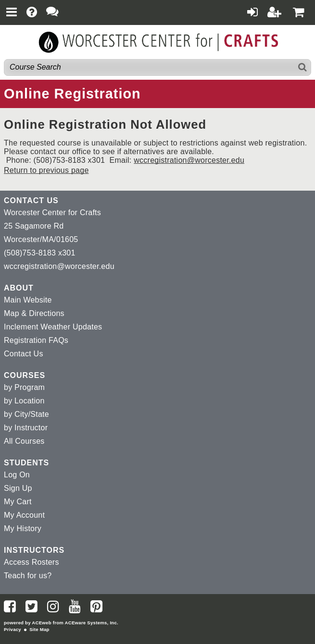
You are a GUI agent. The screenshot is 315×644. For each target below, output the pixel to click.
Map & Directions (34, 313)
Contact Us (24, 354)
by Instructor (26, 428)
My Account (24, 515)
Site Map (39, 629)
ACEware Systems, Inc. (92, 623)
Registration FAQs (36, 340)
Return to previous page (46, 170)
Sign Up (18, 488)
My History (23, 529)
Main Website (28, 300)
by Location (24, 401)
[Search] (303, 67)
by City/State (26, 414)
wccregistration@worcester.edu (189, 160)
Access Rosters (31, 562)
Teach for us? (28, 576)
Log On (17, 475)
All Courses (24, 441)
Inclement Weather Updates (53, 327)
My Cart (18, 502)
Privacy (13, 629)
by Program (24, 387)
